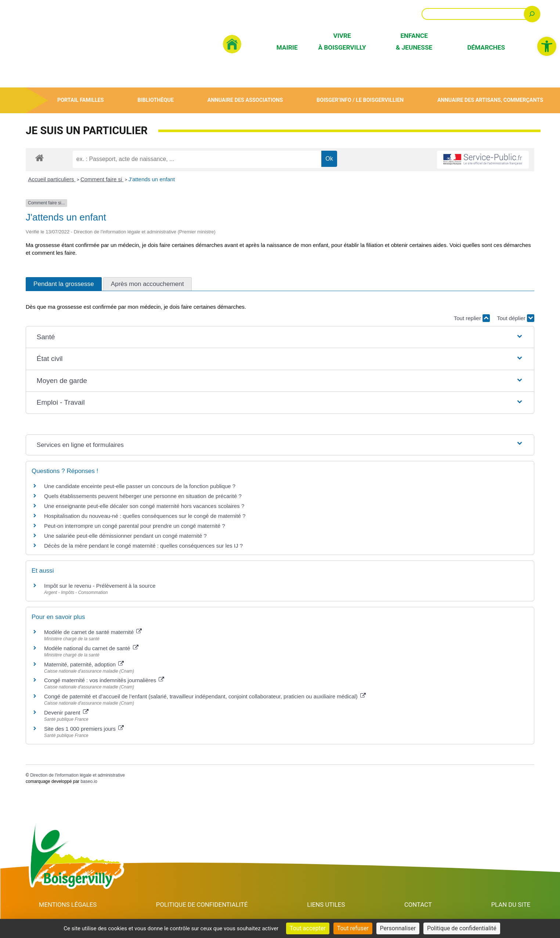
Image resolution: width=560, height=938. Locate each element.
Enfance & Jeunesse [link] (414, 41)
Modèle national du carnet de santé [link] (91, 648)
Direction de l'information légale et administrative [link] (77, 775)
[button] (280, 337)
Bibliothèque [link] (156, 100)
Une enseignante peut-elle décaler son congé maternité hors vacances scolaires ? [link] (144, 506)
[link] (547, 46)
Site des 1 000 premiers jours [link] (84, 729)
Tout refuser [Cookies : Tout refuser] (353, 928)
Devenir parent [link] (66, 713)
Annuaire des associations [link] (245, 100)
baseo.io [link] (89, 781)
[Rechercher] (532, 14)
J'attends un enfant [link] (152, 179)
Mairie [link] (287, 47)
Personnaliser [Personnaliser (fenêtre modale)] (398, 928)
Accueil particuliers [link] (52, 179)
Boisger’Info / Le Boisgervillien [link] (360, 100)
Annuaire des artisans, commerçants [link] (490, 100)
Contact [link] (419, 905)
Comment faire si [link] (102, 179)
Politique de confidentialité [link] (203, 905)
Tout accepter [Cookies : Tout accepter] (308, 928)
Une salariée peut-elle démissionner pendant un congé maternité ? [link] (125, 536)
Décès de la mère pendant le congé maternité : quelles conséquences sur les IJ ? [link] (143, 546)
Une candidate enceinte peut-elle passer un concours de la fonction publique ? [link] (140, 486)
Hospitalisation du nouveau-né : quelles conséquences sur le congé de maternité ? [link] (145, 516)
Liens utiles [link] (327, 905)
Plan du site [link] (511, 905)
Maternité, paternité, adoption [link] (84, 664)
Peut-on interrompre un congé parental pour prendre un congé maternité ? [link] (135, 526)
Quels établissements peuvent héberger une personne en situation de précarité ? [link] (143, 496)
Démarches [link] (486, 47)
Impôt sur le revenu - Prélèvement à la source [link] (100, 586)
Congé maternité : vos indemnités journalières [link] (104, 680)
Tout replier (472, 318)
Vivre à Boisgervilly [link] (342, 41)
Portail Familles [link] (81, 100)
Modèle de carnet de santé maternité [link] (93, 632)
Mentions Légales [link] (68, 905)
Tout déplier (516, 318)
